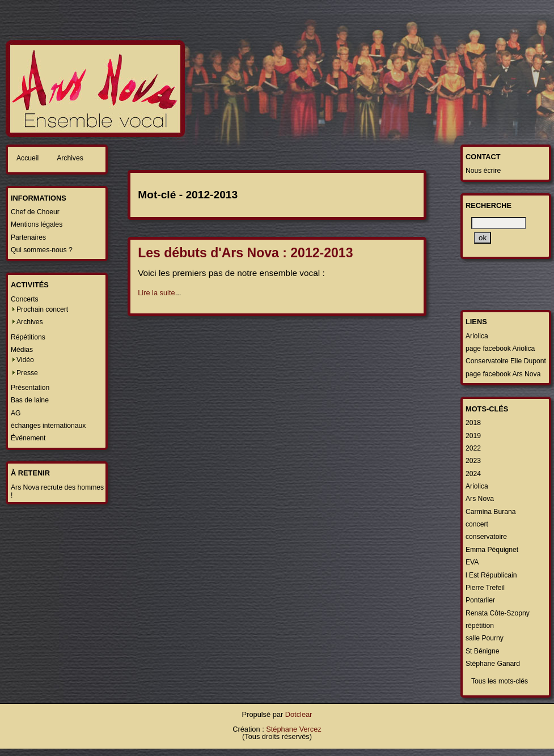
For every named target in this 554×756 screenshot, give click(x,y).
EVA (472, 562)
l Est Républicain (491, 575)
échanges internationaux (48, 426)
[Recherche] (499, 223)
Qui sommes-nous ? (42, 250)
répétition (480, 626)
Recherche (489, 205)
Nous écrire (483, 171)
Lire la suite (156, 293)
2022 (473, 448)
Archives (70, 158)
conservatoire (486, 537)
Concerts (25, 299)
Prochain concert (42, 309)
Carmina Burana (491, 512)
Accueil (28, 158)
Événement (28, 438)
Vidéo (25, 360)
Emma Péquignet (492, 550)
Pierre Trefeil (485, 588)
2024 (473, 474)
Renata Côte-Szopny (498, 613)
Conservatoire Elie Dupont (506, 361)
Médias (22, 350)
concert (477, 524)
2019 (473, 436)
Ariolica (477, 336)
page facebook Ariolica (500, 349)
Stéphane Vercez (293, 729)
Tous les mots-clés (500, 681)
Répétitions (28, 337)
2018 (473, 423)
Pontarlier (480, 600)
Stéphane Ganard (493, 664)
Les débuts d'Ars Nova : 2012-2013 (245, 253)
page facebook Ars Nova (503, 374)
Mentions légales (37, 224)
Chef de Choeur (35, 212)
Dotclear (299, 714)
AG (16, 413)
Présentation (30, 388)
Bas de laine (30, 400)
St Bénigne (482, 651)
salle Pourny (485, 638)
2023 (473, 461)
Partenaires (28, 237)
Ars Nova (480, 499)
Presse (27, 373)
